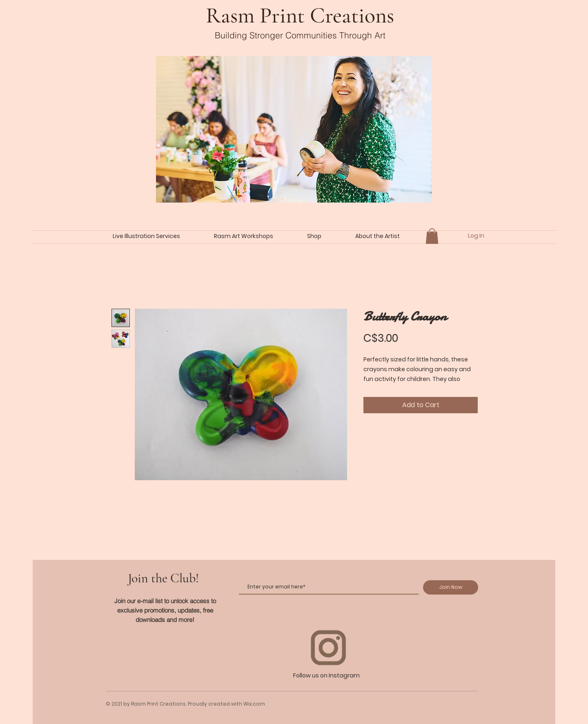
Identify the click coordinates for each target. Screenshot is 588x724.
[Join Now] (451, 587)
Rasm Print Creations (300, 15)
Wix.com (254, 704)
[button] (432, 236)
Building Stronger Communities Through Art (300, 35)
